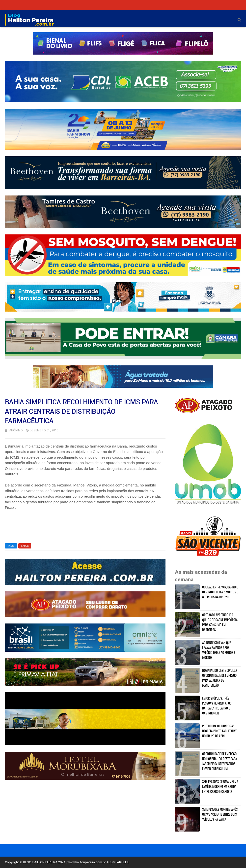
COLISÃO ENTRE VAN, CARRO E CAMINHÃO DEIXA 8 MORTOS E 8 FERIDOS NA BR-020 (220, 592)
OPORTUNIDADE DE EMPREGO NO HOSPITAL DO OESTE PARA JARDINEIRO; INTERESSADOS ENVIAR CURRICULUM (219, 761)
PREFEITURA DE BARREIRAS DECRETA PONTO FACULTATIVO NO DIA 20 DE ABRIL (220, 731)
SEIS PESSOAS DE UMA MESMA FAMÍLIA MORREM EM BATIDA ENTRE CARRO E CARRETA (220, 786)
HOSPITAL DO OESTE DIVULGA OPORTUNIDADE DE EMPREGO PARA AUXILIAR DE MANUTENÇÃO (219, 678)
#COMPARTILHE (118, 862)
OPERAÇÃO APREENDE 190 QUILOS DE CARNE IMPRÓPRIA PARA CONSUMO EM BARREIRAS (220, 622)
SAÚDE (25, 546)
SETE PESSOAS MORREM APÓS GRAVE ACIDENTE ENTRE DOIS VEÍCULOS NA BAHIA (220, 814)
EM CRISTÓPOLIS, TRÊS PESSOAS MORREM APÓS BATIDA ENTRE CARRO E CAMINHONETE (217, 706)
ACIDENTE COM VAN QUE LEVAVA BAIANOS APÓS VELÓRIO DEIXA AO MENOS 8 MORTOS (219, 650)
